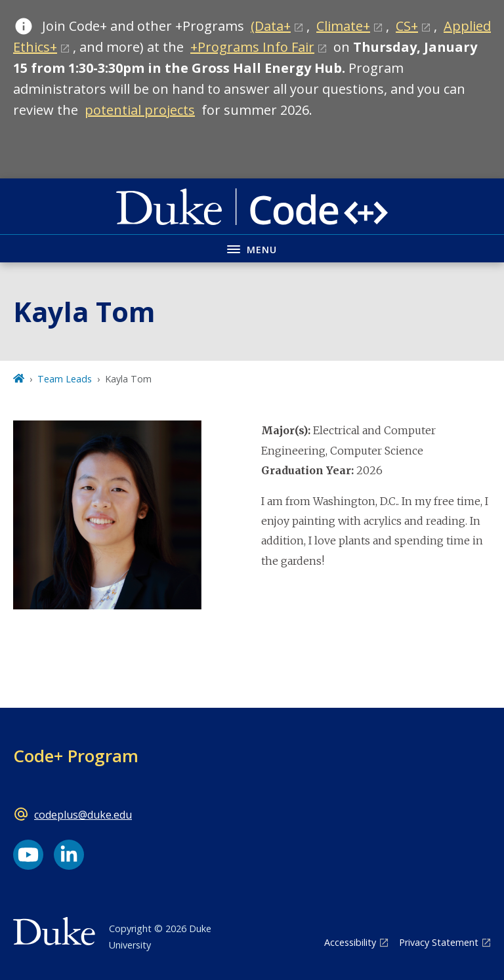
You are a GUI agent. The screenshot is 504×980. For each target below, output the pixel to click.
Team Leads (65, 379)
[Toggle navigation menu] (252, 248)
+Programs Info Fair (252, 47)
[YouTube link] (28, 855)
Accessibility (350, 942)
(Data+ (271, 26)
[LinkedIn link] (69, 855)
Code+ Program (76, 756)
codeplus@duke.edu (83, 815)
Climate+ (343, 26)
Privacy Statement (439, 942)
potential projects (140, 110)
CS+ (407, 26)
